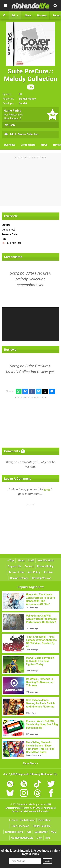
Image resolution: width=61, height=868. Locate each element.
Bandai (23, 103)
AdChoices (49, 808)
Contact (29, 566)
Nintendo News (14, 832)
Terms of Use (17, 572)
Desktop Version (42, 578)
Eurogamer (41, 832)
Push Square (27, 820)
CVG (39, 838)
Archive (48, 572)
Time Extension (20, 826)
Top (11, 561)
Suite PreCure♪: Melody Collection (31, 78)
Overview (10, 145)
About (21, 561)
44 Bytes (37, 808)
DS (20, 94)
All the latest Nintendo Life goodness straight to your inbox (31, 852)
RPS (48, 838)
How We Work (46, 561)
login (47, 489)
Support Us (14, 566)
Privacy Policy (45, 566)
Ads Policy (34, 572)
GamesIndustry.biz (22, 838)
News (44, 145)
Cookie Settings (19, 578)
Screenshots (28, 145)
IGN (29, 832)
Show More (30, 763)
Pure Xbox (44, 820)
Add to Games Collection (21, 135)
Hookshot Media (27, 804)
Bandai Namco (27, 99)
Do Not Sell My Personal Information (30, 811)
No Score (10, 125)
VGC (54, 832)
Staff (31, 561)
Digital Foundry (41, 826)
